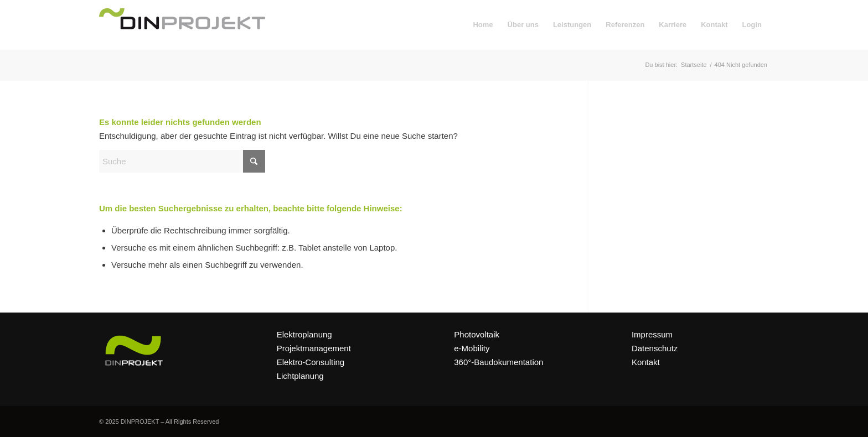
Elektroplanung (304, 334)
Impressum (652, 334)
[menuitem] (483, 25)
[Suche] (182, 161)
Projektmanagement (314, 348)
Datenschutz (655, 348)
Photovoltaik (477, 334)
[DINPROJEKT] (182, 33)
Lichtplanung (300, 376)
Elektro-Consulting (311, 362)
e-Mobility (472, 348)
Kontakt (646, 362)
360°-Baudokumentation (498, 362)
